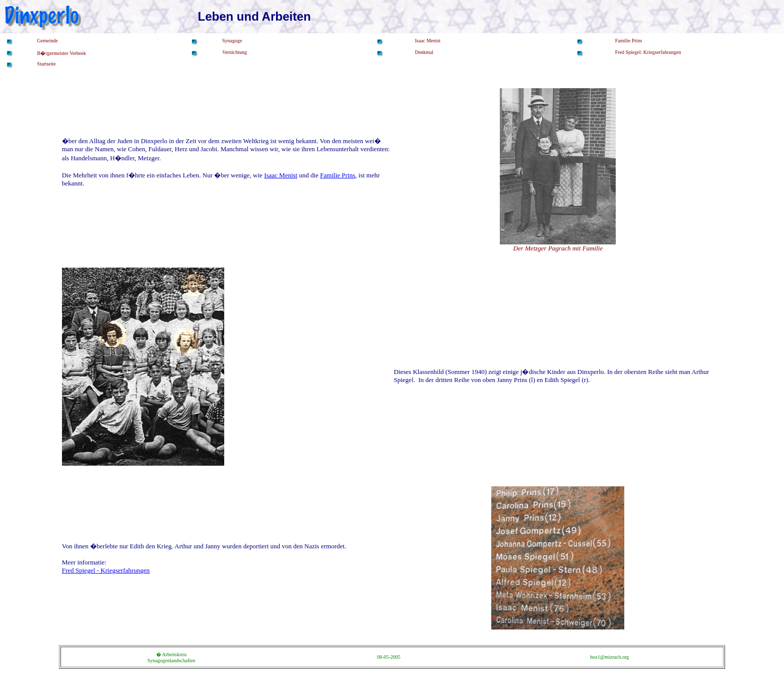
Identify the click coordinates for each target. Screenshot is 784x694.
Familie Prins (338, 175)
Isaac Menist (281, 175)
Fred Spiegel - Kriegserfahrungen (106, 570)
